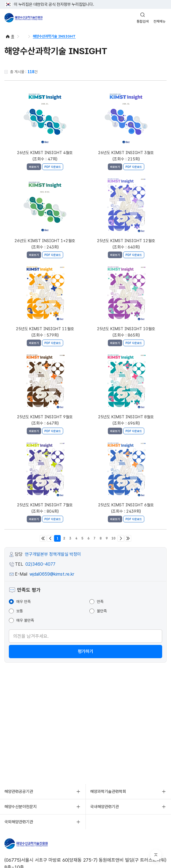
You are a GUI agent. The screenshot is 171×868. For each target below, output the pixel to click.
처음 (43, 538)
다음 (121, 538)
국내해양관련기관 (105, 807)
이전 (50, 538)
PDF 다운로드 (53, 167)
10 (113, 538)
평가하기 (85, 651)
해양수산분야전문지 (21, 807)
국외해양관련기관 (19, 822)
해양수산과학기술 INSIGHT (54, 36)
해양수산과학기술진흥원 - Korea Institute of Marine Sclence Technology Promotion (23, 18)
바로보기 (34, 167)
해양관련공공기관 (19, 792)
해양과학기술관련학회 (108, 792)
